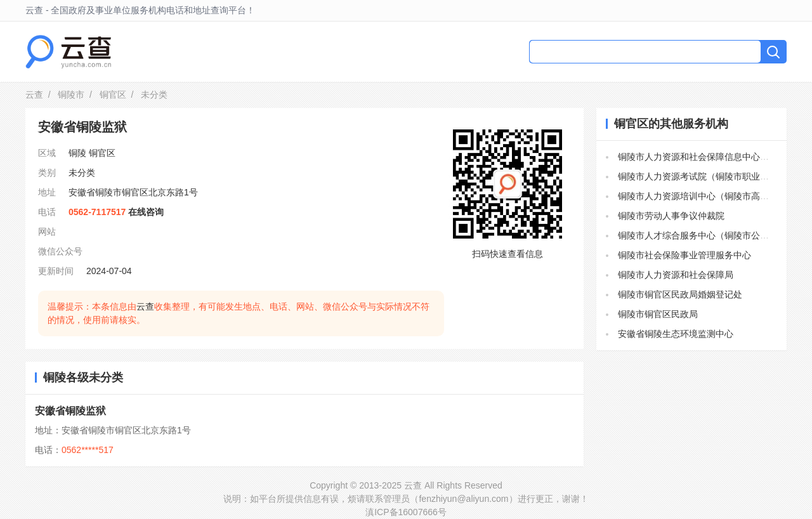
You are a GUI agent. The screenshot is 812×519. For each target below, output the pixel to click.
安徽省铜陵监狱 (70, 411)
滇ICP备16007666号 (406, 512)
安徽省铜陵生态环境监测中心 (676, 334)
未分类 (82, 173)
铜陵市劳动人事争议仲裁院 (671, 216)
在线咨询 (146, 212)
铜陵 (77, 153)
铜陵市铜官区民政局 (658, 314)
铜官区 (113, 95)
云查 (34, 95)
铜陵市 (71, 95)
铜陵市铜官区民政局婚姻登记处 (680, 294)
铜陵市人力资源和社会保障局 (676, 275)
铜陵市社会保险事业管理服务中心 (684, 255)
